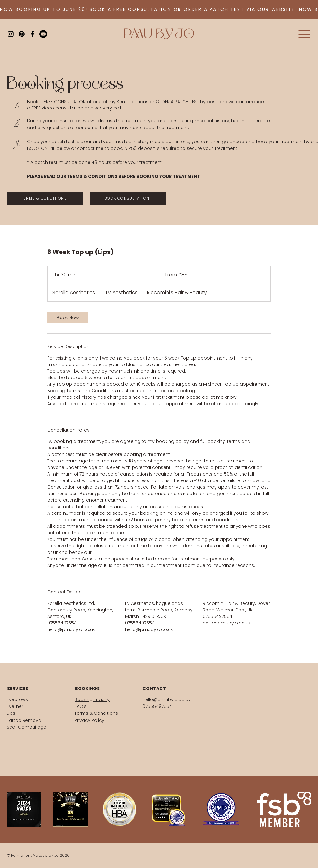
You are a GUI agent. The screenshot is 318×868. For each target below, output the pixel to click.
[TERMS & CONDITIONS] (45, 198)
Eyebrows (17, 699)
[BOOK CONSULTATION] (128, 198)
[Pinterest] (22, 34)
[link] (68, 318)
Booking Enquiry (92, 699)
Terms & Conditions (96, 713)
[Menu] (302, 34)
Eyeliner (15, 706)
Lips (11, 713)
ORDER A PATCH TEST (177, 102)
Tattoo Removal (25, 720)
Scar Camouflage (27, 727)
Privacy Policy (89, 720)
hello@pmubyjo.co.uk (166, 699)
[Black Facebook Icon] (32, 34)
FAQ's (81, 706)
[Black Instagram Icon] (11, 34)
